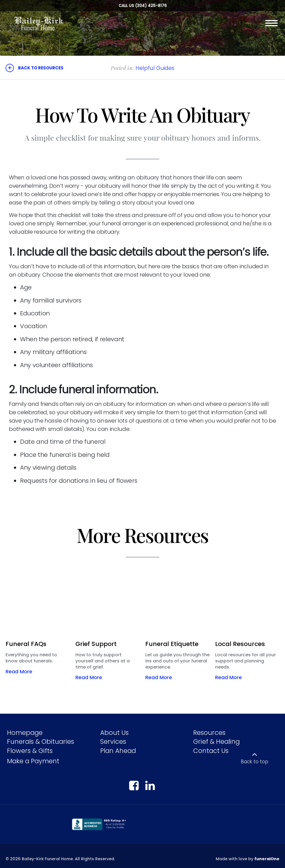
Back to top (255, 762)
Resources (209, 733)
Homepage (25, 733)
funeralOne (267, 859)
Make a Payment (33, 761)
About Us (114, 733)
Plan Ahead (118, 751)
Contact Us (211, 751)
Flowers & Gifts (30, 751)
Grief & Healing (216, 742)
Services (113, 742)
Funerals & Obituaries (40, 742)
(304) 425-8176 (151, 6)
